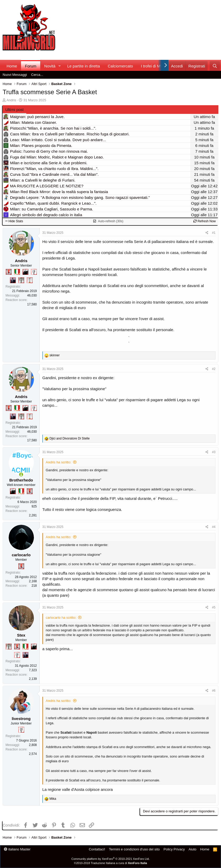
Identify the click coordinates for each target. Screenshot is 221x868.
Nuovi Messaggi (15, 75)
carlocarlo (21, 555)
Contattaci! (97, 849)
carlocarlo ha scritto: (61, 618)
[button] (60, 66)
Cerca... (37, 75)
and (70, 438)
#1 (214, 233)
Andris (11, 100)
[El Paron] (25, 272)
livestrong (21, 719)
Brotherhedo (21, 480)
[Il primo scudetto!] (17, 272)
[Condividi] (207, 233)
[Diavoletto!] (9, 272)
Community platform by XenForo (111, 859)
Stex (21, 635)
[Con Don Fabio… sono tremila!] (13, 280)
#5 (214, 607)
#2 (214, 369)
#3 (214, 452)
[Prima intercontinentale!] (30, 280)
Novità (50, 66)
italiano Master (17, 849)
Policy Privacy (174, 849)
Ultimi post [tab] (14, 110)
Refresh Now (205, 221)
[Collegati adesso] (21, 475)
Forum (31, 66)
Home (12, 66)
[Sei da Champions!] (34, 272)
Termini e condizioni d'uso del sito (134, 849)
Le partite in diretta (84, 66)
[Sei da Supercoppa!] (21, 280)
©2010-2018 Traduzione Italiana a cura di (111, 863)
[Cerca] (215, 66)
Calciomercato (120, 66)
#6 (214, 691)
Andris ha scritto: (58, 462)
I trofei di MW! (153, 66)
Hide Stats (14, 221)
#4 (214, 527)
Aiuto (193, 849)
